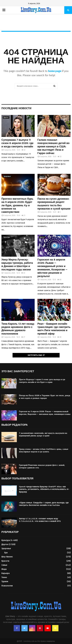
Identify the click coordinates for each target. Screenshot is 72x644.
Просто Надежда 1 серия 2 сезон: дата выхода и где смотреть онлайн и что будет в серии (42, 381)
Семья (42, 118)
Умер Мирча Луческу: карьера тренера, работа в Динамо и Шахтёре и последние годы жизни (17, 265)
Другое (6, 118)
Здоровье (7, 176)
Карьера (5, 573)
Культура (7, 237)
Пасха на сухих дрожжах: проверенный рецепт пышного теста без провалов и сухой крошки (54, 204)
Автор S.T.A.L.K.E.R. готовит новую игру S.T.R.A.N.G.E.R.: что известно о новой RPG (40, 520)
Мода (4, 569)
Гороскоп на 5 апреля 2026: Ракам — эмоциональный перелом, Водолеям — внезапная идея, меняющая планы (45, 413)
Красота (6, 301)
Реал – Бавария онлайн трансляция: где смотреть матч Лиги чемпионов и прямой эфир (54, 329)
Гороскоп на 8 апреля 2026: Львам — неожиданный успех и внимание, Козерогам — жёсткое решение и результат (52, 268)
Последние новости (16, 108)
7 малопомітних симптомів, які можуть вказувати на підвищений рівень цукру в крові (43, 434)
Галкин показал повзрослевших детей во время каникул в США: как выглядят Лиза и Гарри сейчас (54, 147)
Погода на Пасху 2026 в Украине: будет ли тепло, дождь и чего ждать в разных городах (45, 397)
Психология (7, 586)
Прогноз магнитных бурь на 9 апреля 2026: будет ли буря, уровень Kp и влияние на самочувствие (17, 205)
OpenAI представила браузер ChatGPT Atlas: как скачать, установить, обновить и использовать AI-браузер (44, 489)
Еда (6, 553)
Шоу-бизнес (7, 557)
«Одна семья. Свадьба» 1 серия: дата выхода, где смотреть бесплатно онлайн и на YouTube (44, 504)
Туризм (5, 581)
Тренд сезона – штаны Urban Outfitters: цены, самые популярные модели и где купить (44, 450)
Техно (4, 577)
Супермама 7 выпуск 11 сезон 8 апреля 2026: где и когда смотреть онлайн (17, 143)
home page (55, 71)
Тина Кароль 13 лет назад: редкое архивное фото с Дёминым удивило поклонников (18, 329)
